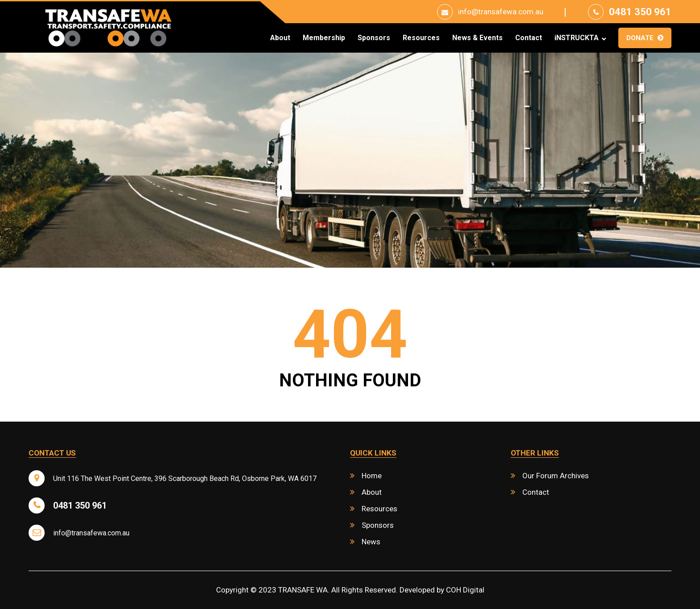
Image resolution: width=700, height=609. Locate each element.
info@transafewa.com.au (501, 12)
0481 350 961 (640, 12)
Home (372, 476)
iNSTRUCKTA (577, 38)
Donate (640, 38)
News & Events (477, 38)
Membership (324, 38)
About (280, 38)
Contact (529, 38)
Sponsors (374, 38)
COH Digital (465, 590)
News (371, 542)
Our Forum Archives (556, 476)
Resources (421, 38)
